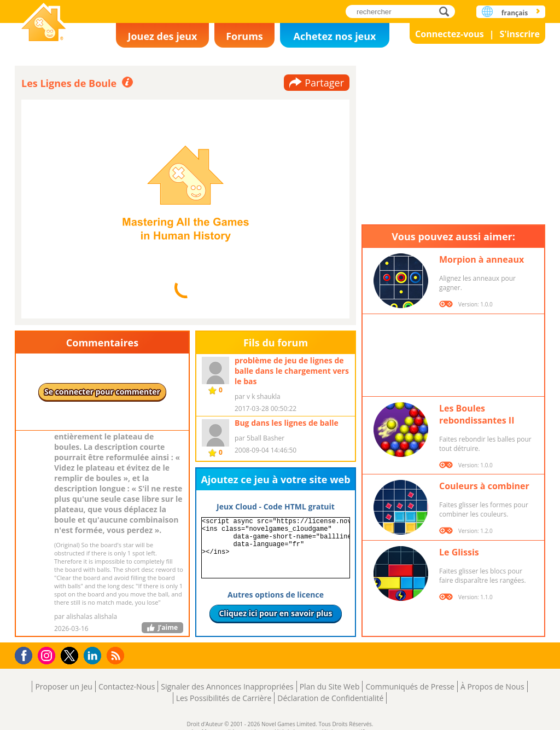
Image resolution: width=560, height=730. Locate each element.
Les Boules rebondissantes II (477, 414)
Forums (244, 36)
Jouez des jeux (162, 36)
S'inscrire (520, 34)
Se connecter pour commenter (102, 392)
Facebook (27, 654)
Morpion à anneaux (482, 259)
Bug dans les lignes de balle (287, 423)
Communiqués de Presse (410, 686)
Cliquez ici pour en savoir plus (275, 613)
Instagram (48, 655)
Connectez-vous (450, 34)
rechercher (447, 11)
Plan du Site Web (330, 686)
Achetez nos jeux (334, 36)
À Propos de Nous (492, 686)
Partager (324, 83)
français (515, 13)
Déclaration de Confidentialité (330, 698)
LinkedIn (94, 656)
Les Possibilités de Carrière (224, 698)
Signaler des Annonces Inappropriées (227, 686)
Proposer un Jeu (63, 686)
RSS (117, 655)
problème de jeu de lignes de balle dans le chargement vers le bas (292, 371)
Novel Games (44, 23)
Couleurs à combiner (484, 486)
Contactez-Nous (127, 686)
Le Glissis (459, 552)
